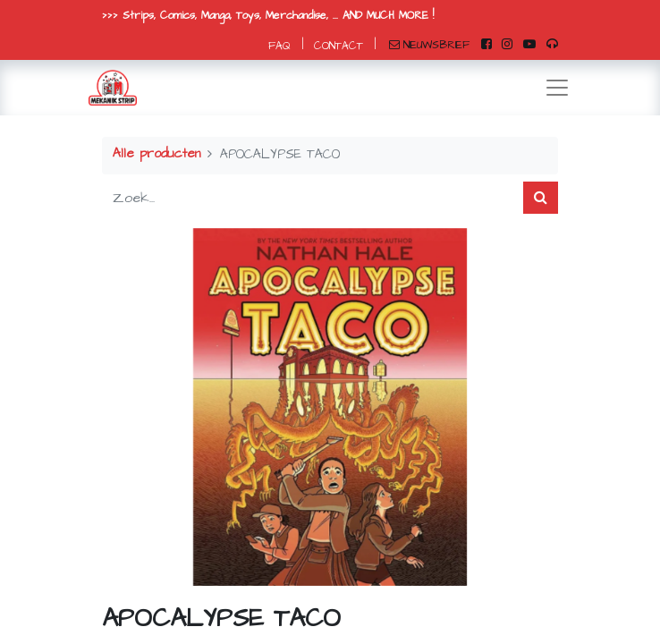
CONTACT (338, 46)
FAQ (279, 46)
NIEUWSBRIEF (429, 45)
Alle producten (157, 154)
